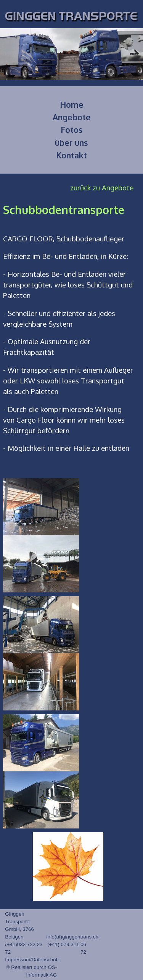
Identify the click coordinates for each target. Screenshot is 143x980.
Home (72, 105)
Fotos (72, 130)
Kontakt (71, 155)
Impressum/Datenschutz (32, 960)
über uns (71, 143)
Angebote (72, 117)
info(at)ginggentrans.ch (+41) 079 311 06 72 (72, 944)
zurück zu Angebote (102, 188)
